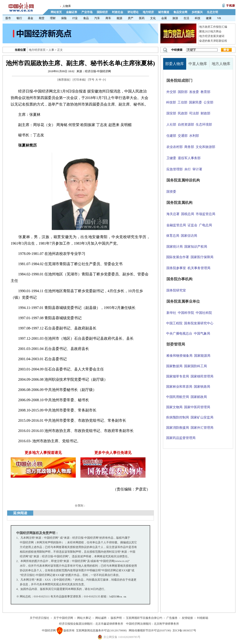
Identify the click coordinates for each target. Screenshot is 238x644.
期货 (42, 18)
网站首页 (56, 12)
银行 (19, 18)
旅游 (175, 18)
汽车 (97, 18)
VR (219, 18)
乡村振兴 (197, 12)
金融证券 (72, 12)
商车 (108, 18)
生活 (186, 18)
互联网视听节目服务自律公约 (144, 618)
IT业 (75, 18)
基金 (30, 18)
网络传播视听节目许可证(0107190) (150, 630)
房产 (131, 18)
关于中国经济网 (63, 618)
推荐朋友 (64, 80)
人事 (51, 50)
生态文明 (212, 12)
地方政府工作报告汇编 (213, 27)
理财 (53, 18)
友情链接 (187, 618)
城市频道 (164, 12)
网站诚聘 (101, 618)
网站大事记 (84, 618)
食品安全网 (180, 12)
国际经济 (102, 12)
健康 (209, 18)
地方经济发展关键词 (212, 36)
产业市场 (87, 12)
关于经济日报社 (40, 618)
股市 (8, 18)
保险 (64, 18)
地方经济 (148, 12)
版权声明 (116, 618)
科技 (198, 18)
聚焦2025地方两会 (210, 31)
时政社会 (118, 12)
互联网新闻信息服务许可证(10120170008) (101, 630)
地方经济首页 (37, 50)
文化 (153, 18)
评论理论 (133, 12)
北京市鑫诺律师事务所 (109, 624)
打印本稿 (79, 80)
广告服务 (172, 618)
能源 (119, 18)
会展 (164, 18)
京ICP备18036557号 (184, 630)
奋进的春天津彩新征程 (213, 41)
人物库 (67, 6)
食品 (86, 18)
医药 (142, 18)
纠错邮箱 (203, 618)
